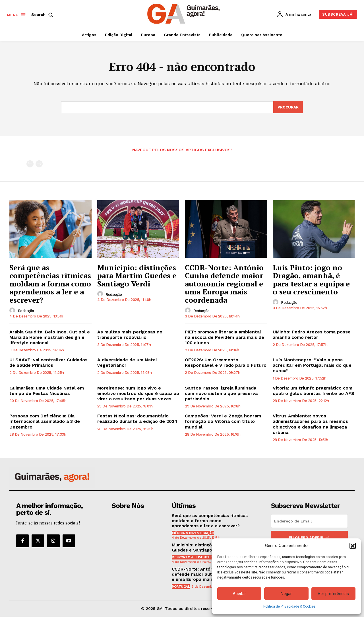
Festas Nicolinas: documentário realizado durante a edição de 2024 (137, 419)
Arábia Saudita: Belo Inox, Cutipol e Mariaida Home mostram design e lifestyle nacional (50, 337)
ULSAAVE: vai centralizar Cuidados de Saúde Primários (48, 363)
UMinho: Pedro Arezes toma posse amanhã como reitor (312, 335)
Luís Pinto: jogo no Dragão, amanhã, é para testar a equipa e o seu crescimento (311, 280)
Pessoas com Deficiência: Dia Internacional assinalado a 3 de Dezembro (45, 422)
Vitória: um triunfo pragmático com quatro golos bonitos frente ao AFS (314, 391)
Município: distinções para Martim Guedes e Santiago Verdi (137, 275)
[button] (353, 546)
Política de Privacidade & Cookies (289, 606)
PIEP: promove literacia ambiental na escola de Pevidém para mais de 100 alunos (225, 337)
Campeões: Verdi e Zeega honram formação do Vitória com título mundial (223, 422)
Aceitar (239, 594)
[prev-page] (30, 164)
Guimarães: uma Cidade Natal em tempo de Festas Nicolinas (47, 391)
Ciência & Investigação (193, 533)
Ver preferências (333, 594)
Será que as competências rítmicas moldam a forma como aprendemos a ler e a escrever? (50, 284)
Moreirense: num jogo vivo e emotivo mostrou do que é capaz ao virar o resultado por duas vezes (138, 394)
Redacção (26, 311)
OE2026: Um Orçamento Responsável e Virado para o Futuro (226, 363)
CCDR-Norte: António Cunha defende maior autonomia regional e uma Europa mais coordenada (224, 284)
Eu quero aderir (309, 538)
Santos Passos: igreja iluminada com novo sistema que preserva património (221, 394)
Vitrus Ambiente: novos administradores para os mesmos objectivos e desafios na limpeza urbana (310, 424)
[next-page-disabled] (39, 164)
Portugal (181, 587)
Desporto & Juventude (193, 557)
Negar (286, 594)
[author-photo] (13, 311)
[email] (309, 521)
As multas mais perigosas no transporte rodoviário (130, 335)
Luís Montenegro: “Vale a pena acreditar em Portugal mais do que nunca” (312, 365)
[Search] (288, 108)
